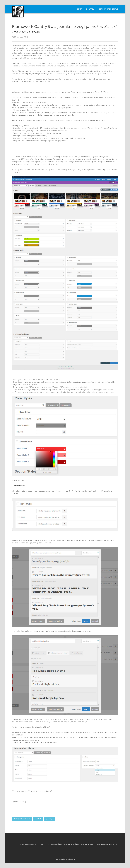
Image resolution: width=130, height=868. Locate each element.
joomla (38, 819)
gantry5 (50, 819)
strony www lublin (22, 819)
